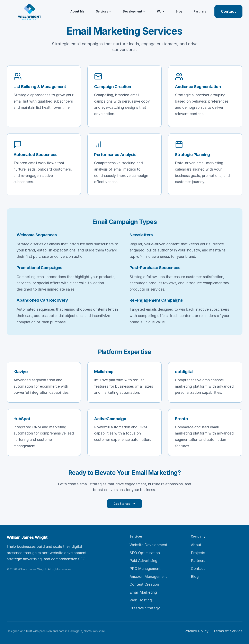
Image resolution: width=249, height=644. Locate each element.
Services (104, 11)
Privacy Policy (196, 631)
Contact (228, 11)
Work (161, 11)
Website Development (148, 545)
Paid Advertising (143, 561)
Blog (179, 11)
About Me (77, 11)
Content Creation (144, 584)
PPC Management (145, 569)
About (196, 545)
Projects (198, 553)
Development (134, 11)
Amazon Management (148, 577)
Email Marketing (143, 592)
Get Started (124, 504)
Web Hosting (141, 600)
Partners (200, 11)
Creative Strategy (145, 608)
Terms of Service (228, 631)
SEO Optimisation (145, 553)
